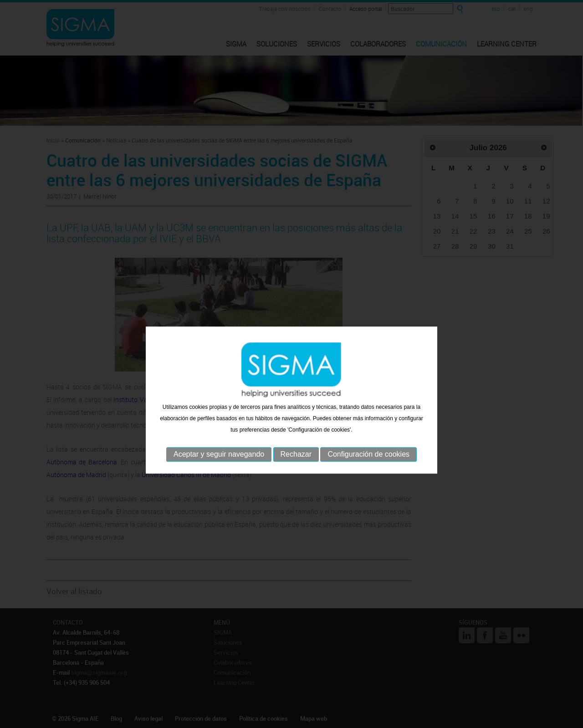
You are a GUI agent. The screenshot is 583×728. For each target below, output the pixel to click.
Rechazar (296, 470)
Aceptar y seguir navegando (219, 470)
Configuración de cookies (368, 470)
